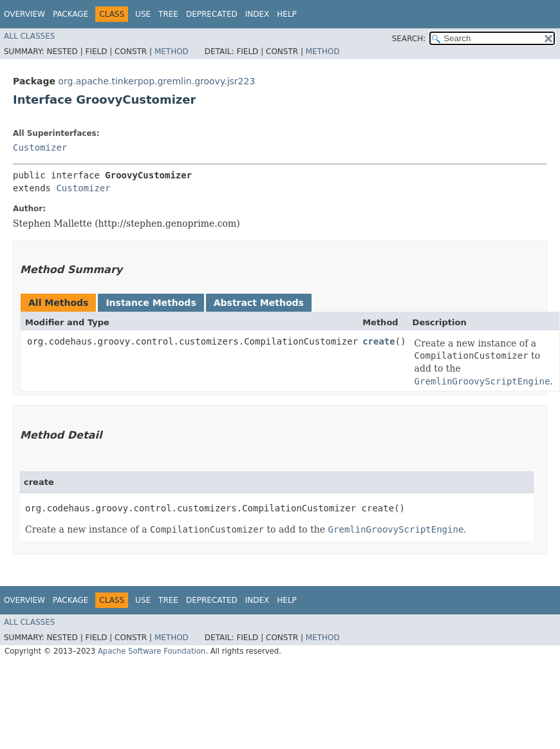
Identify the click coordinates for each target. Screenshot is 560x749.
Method (172, 52)
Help (287, 14)
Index (257, 14)
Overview (24, 14)
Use (143, 14)
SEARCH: (409, 39)
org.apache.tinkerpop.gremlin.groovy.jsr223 (156, 81)
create (379, 341)
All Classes (29, 36)
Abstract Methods (259, 303)
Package (70, 14)
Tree (168, 14)
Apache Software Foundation (152, 651)
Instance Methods (151, 303)
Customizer (40, 147)
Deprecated (212, 14)
